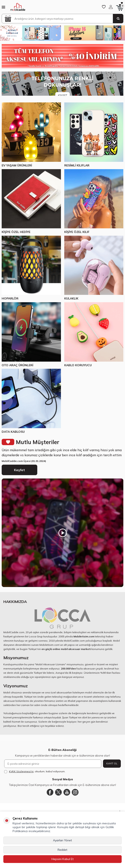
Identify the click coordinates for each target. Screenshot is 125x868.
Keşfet (19, 470)
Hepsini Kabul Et (63, 859)
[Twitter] (58, 792)
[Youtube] (67, 792)
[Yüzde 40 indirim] (62, 56)
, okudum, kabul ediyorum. (35, 771)
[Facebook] (50, 792)
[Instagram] (75, 792)
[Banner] (62, 84)
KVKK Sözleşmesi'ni (21, 771)
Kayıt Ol (112, 763)
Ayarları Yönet (62, 840)
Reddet (62, 850)
